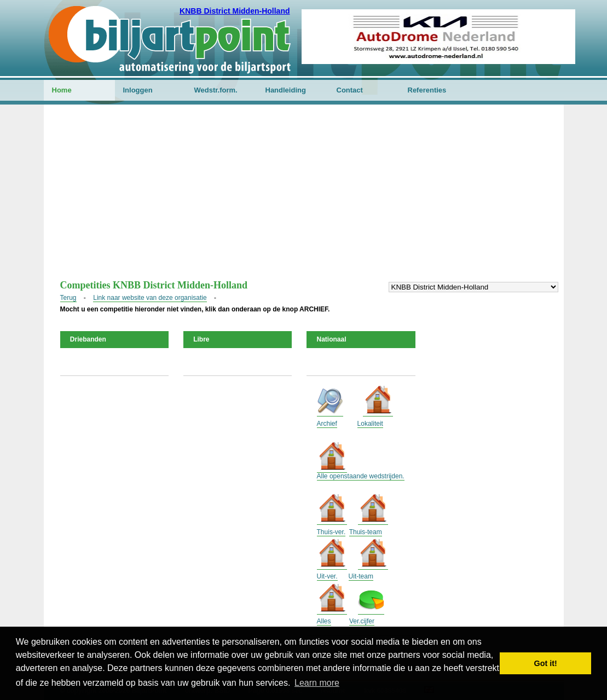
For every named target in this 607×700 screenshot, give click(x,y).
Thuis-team (366, 532)
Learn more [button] (317, 683)
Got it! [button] (546, 663)
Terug (68, 298)
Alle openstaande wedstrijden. (361, 476)
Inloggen (138, 90)
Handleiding (286, 90)
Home (62, 90)
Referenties (427, 90)
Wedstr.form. (216, 90)
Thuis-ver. (331, 532)
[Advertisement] (304, 198)
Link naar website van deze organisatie (150, 298)
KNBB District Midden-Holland (235, 11)
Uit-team (361, 576)
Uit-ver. (327, 576)
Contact (350, 90)
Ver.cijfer (362, 621)
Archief (327, 424)
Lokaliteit (370, 424)
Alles (324, 621)
